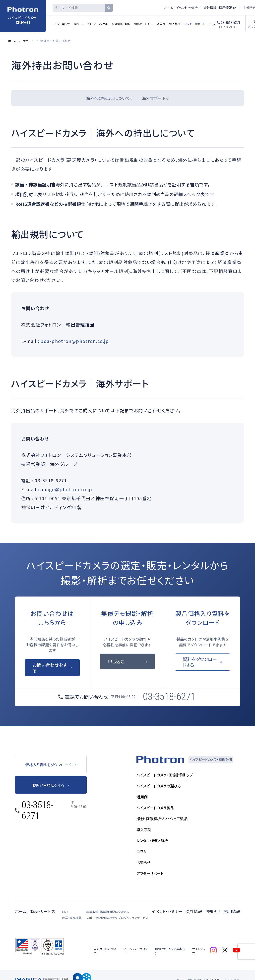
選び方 (66, 24)
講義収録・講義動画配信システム (108, 912)
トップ (56, 24)
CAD (65, 912)
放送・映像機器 (72, 918)
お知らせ (213, 911)
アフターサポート (195, 24)
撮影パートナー (144, 24)
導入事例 (175, 24)
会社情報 (210, 8)
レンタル (103, 24)
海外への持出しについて (108, 98)
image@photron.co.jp (66, 489)
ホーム (169, 8)
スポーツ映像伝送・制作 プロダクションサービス (117, 918)
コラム (213, 24)
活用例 (161, 24)
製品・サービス (83, 24)
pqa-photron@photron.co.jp (75, 341)
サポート (29, 41)
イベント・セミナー (188, 8)
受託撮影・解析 (121, 24)
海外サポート (154, 98)
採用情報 (225, 8)
